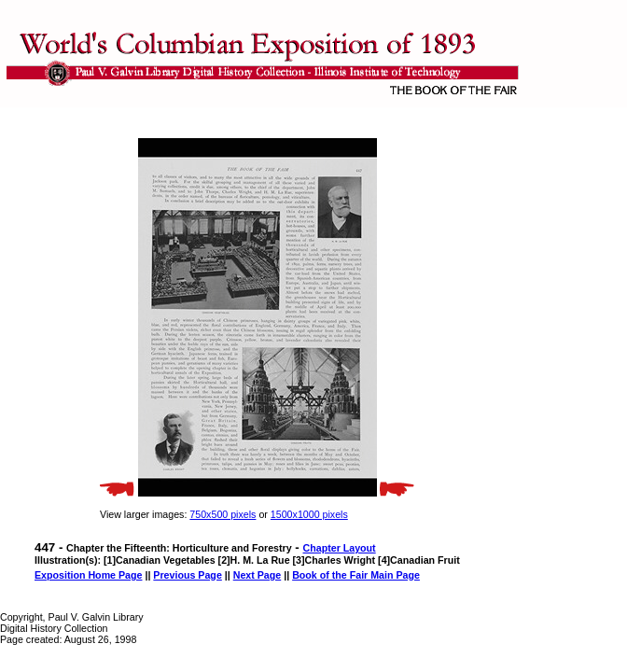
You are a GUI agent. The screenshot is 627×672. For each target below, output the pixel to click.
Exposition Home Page (88, 575)
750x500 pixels (223, 514)
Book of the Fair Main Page (356, 575)
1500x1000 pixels (309, 514)
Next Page (258, 575)
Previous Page (187, 575)
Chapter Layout (340, 548)
